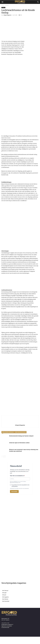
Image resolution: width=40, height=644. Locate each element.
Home (3, 5)
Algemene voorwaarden (7, 626)
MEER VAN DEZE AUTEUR (20, 432)
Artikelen (7, 5)
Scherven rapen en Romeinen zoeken (19, 443)
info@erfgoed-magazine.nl (7, 624)
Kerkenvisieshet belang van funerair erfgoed (21, 436)
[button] (38, 2)
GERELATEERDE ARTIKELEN (8, 432)
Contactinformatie (5, 627)
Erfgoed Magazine (8, 15)
